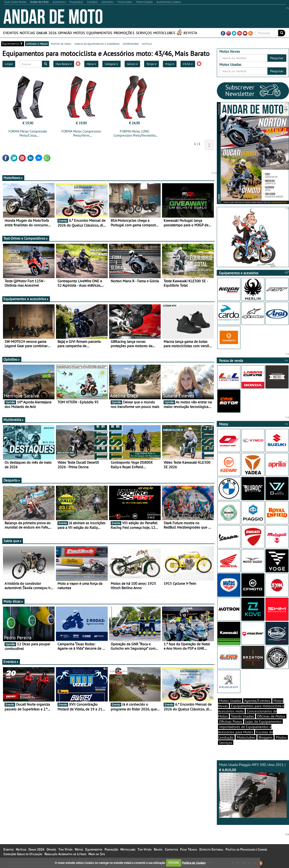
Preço (170, 64)
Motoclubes (164, 33)
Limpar (9, 64)
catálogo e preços (37, 44)
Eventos (11, 33)
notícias (147, 44)
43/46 (188, 64)
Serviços (144, 33)
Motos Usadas (230, 701)
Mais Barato (64, 64)
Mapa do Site (97, 854)
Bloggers (266, 737)
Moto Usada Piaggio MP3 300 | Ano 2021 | (253, 790)
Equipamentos (99, 33)
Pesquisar (277, 58)
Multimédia (14, 420)
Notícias (27, 33)
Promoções (124, 33)
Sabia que (13, 541)
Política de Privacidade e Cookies (246, 849)
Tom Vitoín (65, 849)
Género (132, 64)
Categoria (111, 64)
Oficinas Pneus (231, 721)
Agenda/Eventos (257, 701)
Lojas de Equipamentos (263, 721)
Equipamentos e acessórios (26, 299)
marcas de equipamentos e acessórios (97, 44)
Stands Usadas (242, 716)
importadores (131, 44)
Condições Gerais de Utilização (23, 854)
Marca (91, 64)
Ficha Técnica (189, 849)
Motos (79, 33)
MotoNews (13, 178)
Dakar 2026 (47, 33)
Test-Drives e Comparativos (26, 238)
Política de (194, 863)
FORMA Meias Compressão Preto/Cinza (28, 133)
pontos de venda (61, 44)
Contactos (171, 849)
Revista (190, 33)
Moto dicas (13, 601)
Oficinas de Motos (271, 716)
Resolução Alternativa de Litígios (65, 854)
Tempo (151, 64)
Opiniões (12, 359)
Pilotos (281, 737)
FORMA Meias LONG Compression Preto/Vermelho (135, 133)
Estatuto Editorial (211, 849)
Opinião (65, 33)
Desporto (12, 480)
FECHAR (174, 863)
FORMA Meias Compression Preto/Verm (81, 133)
